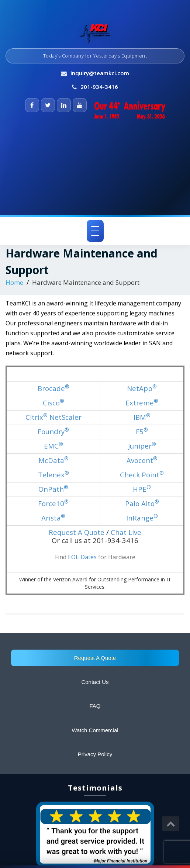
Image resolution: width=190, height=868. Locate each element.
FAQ (95, 706)
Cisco (53, 403)
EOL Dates (82, 557)
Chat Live (126, 532)
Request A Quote (95, 658)
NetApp (142, 388)
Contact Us (95, 682)
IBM (142, 417)
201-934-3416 (99, 87)
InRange (142, 518)
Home (14, 282)
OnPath (53, 489)
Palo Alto (142, 503)
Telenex (53, 475)
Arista (53, 518)
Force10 (53, 503)
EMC (53, 446)
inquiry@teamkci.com (100, 73)
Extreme (142, 403)
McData (53, 460)
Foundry (53, 431)
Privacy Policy (95, 754)
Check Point (142, 475)
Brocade (53, 388)
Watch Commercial (95, 730)
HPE (142, 489)
